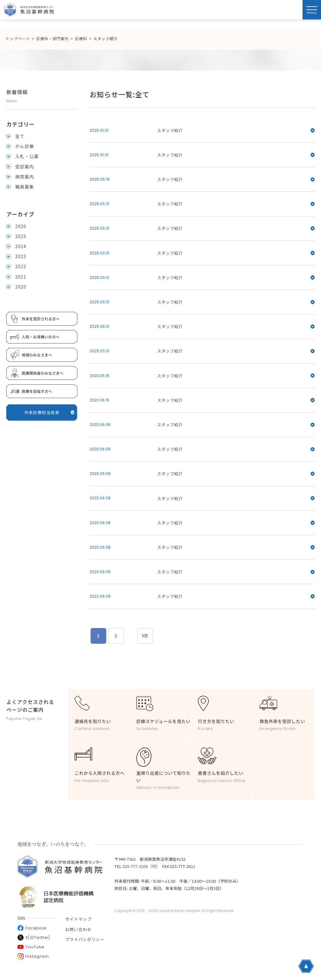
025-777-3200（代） (140, 866)
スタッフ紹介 (236, 130)
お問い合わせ (78, 929)
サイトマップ (78, 919)
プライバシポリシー (85, 939)
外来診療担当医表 (50, 412)
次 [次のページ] (146, 636)
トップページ (18, 38)
